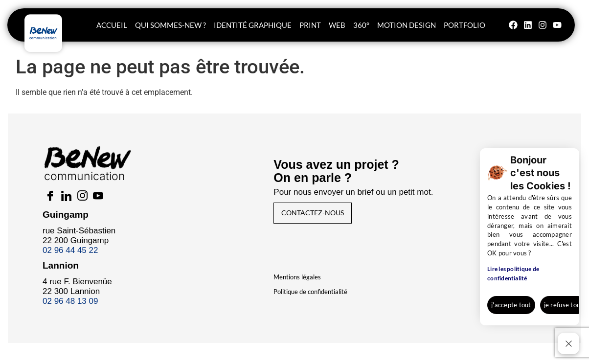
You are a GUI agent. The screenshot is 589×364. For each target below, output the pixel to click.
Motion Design (407, 25)
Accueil (112, 25)
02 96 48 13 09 (74, 307)
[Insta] (94, 203)
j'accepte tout (434, 308)
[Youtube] (114, 203)
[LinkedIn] (75, 203)
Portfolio (464, 25)
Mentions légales (298, 283)
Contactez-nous (324, 218)
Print (310, 25)
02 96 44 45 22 (74, 257)
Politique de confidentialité (311, 298)
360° (361, 25)
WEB (337, 25)
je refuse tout (490, 308)
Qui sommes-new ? (170, 25)
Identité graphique (253, 25)
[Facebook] (55, 203)
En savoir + (547, 308)
